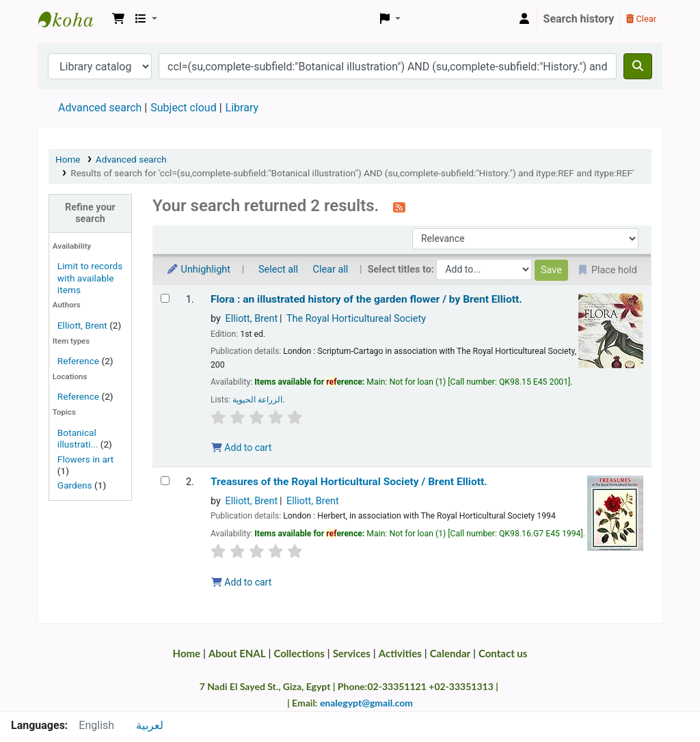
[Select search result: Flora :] (165, 298)
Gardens (75, 485)
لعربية (150, 725)
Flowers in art (85, 459)
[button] (118, 19)
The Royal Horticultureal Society (356, 319)
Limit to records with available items (90, 277)
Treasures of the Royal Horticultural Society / (349, 482)
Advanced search (100, 108)
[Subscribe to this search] (399, 207)
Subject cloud (183, 108)
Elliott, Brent (82, 325)
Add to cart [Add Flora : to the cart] (241, 448)
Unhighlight (198, 270)
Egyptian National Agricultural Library (72, 19)
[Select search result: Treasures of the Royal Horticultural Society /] (165, 481)
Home (68, 159)
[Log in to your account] (524, 19)
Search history (579, 19)
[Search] (638, 66)
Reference (78, 361)
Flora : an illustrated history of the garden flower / (366, 299)
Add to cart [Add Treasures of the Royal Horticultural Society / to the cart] (241, 582)
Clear (641, 19)
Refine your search (90, 213)
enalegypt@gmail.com (366, 703)
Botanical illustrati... (78, 438)
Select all (278, 270)
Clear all (331, 270)
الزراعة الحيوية (257, 400)
